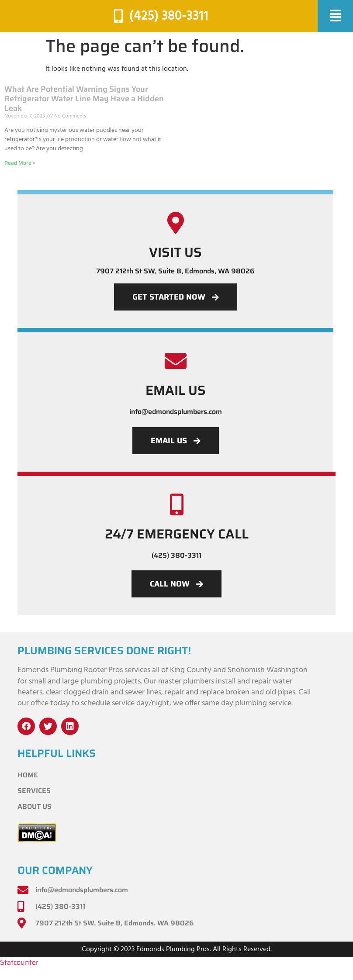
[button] (335, 16)
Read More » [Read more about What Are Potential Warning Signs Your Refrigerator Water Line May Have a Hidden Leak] (20, 163)
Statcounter (19, 963)
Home (28, 775)
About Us (35, 806)
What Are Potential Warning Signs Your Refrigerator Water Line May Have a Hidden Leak (84, 98)
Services (34, 791)
